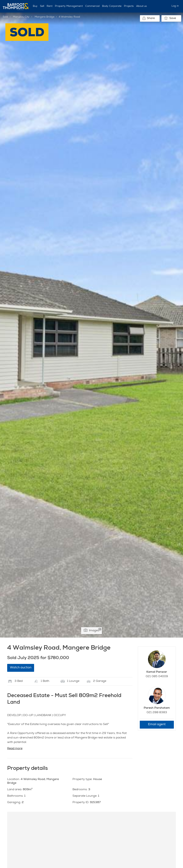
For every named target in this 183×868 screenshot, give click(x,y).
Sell (42, 6)
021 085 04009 (157, 677)
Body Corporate (112, 6)
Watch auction (21, 668)
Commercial (92, 6)
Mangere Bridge (44, 17)
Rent (50, 6)
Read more (15, 749)
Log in (175, 6)
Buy (35, 6)
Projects (129, 6)
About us (141, 6)
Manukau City (21, 17)
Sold (5, 17)
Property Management (69, 6)
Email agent (157, 725)
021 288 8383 (157, 713)
